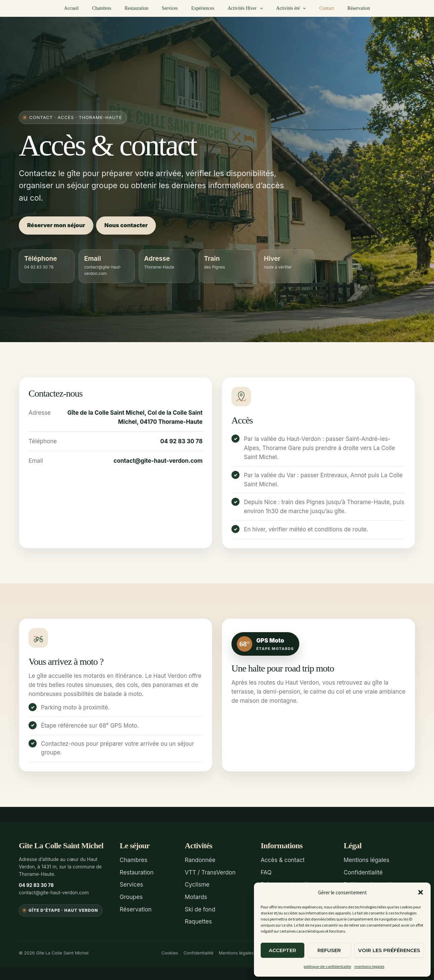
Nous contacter (132, 226)
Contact (315, 8)
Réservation (342, 8)
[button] (421, 892)
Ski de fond (200, 908)
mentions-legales (369, 966)
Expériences (203, 8)
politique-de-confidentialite (327, 966)
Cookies (170, 950)
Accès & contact (283, 860)
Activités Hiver (241, 8)
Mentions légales (366, 860)
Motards (196, 896)
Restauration (145, 8)
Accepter (283, 950)
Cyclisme (197, 884)
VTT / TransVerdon (210, 872)
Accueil (88, 8)
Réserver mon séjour (58, 226)
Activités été (283, 8)
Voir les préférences (389, 950)
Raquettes (198, 920)
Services (174, 8)
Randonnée (200, 860)
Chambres (114, 8)
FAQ (266, 872)
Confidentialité (363, 872)
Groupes (131, 896)
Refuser (329, 950)
